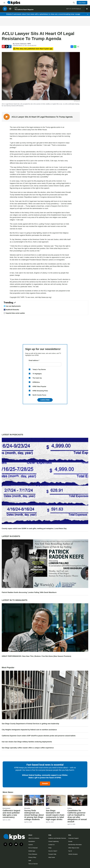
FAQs (50, 848)
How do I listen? (53, 851)
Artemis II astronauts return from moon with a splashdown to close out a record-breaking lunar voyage (43, 14)
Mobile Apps (32, 851)
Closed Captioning (53, 841)
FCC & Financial (33, 848)
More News (8, 792)
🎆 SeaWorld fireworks (11, 310)
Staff (30, 861)
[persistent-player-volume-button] (10, 9)
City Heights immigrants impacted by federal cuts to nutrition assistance (29, 730)
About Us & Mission (34, 838)
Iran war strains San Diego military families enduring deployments (27, 742)
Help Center (52, 857)
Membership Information (75, 845)
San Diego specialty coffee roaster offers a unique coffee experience (28, 748)
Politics (70, 808)
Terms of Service (33, 864)
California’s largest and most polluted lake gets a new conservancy (11, 814)
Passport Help (52, 854)
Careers (31, 845)
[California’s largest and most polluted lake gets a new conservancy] (13, 800)
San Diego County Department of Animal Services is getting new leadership (30, 724)
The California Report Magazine (24, 10)
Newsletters (32, 841)
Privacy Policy (32, 857)
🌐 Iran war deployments (12, 306)
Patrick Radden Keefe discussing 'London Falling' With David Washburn (29, 592)
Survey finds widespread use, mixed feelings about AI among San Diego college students (34, 815)
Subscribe (45, 400)
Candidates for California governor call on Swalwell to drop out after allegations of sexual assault (77, 816)
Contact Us (51, 845)
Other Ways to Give (74, 848)
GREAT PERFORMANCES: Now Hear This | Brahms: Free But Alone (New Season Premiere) (36, 656)
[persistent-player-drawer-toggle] (87, 9)
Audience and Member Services (57, 838)
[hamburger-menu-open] (4, 3)
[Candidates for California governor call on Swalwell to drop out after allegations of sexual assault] (77, 800)
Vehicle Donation (73, 854)
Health (48, 808)
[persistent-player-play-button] (5, 9)
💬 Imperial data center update (14, 313)
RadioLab (78, 9)
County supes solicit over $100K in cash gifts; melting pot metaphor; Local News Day (34, 529)
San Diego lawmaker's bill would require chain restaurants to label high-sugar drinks (55, 815)
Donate (45, 783)
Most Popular (9, 668)
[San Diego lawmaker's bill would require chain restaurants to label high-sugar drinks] (56, 800)
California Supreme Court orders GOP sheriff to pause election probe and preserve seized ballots (39, 736)
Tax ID (70, 851)
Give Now (82, 3)
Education (27, 808)
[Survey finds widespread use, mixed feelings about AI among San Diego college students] (34, 800)
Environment (6, 808)
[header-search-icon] (74, 3)
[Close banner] (88, 14)
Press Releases (33, 854)
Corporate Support (73, 838)
